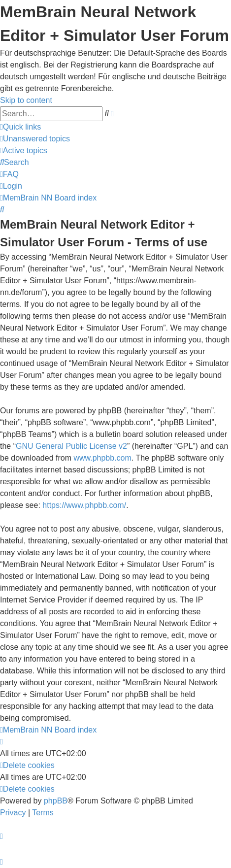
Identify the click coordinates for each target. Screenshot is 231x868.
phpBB (56, 801)
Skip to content (26, 100)
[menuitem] (35, 139)
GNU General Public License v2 (71, 446)
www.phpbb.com (102, 458)
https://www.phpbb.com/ (84, 505)
